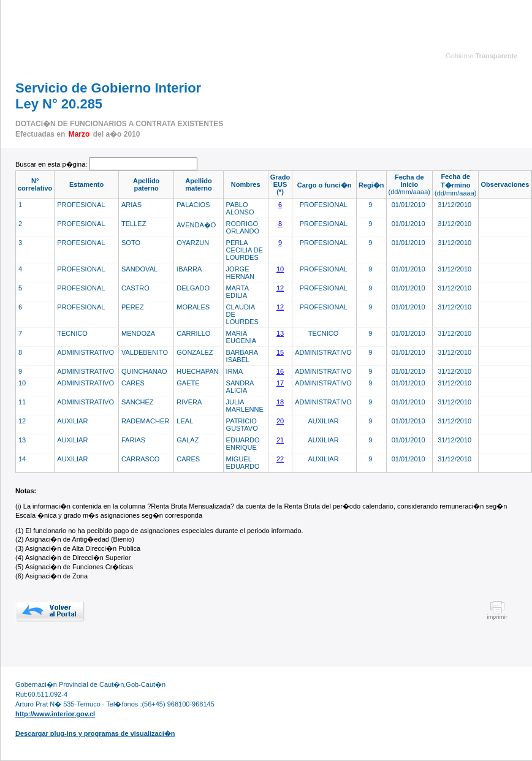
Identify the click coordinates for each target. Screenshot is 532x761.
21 (280, 440)
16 (280, 371)
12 (280, 288)
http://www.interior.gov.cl (55, 714)
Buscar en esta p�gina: (52, 164)
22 (280, 459)
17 (280, 383)
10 (280, 269)
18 (280, 402)
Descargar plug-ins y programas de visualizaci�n (95, 733)
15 (280, 352)
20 (280, 421)
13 (280, 333)
